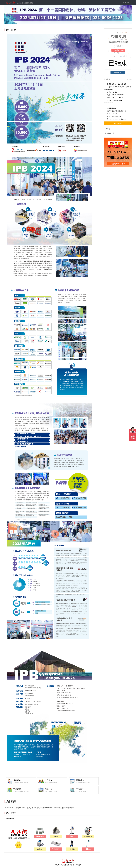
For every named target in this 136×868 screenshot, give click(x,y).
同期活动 (87, 781)
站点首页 (126, 3)
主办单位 (87, 790)
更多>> (129, 79)
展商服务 (24, 781)
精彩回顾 (56, 790)
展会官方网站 (118, 123)
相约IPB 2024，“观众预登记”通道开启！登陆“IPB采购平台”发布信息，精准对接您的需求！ (46, 808)
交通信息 (24, 790)
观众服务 (56, 781)
